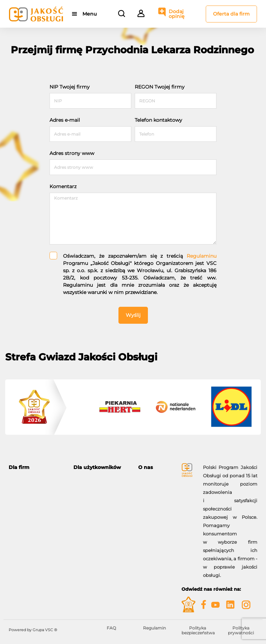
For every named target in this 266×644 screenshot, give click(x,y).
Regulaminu (202, 256)
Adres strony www (72, 153)
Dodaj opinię (177, 14)
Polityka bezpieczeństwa (198, 630)
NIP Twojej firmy (70, 87)
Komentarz (63, 186)
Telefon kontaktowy (158, 120)
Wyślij (133, 315)
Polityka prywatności (241, 630)
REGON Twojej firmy (160, 87)
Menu (90, 14)
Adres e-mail (65, 120)
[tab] (36, 467)
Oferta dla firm (231, 14)
